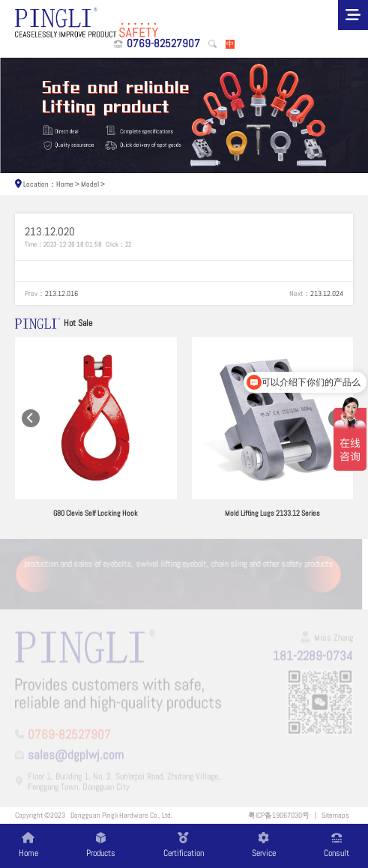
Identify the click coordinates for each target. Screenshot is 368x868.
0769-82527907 (163, 44)
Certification (184, 846)
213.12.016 (61, 293)
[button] (31, 419)
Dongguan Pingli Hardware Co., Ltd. (121, 815)
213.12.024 (327, 293)
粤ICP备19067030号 (279, 815)
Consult (337, 846)
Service (264, 846)
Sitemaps (335, 815)
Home (65, 184)
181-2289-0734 (313, 657)
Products (101, 846)
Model (90, 184)
